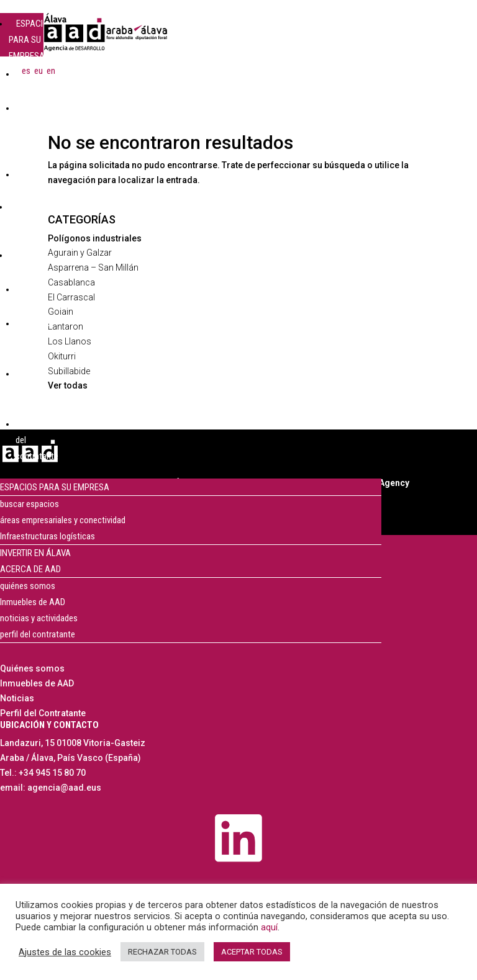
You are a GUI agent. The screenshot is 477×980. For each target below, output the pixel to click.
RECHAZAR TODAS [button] (162, 952)
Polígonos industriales (95, 238)
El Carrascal (71, 297)
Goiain (61, 312)
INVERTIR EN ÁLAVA (35, 553)
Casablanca (71, 282)
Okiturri (62, 356)
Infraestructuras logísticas (48, 536)
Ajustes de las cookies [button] (65, 952)
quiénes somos (28, 586)
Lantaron (66, 326)
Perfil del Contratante (43, 713)
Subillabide (69, 371)
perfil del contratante (38, 634)
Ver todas (68, 385)
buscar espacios (30, 504)
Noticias (17, 698)
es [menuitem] (26, 70)
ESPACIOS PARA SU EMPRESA (31, 40)
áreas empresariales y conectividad (63, 520)
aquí (269, 927)
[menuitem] (26, 71)
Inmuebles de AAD (33, 602)
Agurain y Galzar (80, 253)
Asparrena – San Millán (93, 267)
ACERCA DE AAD (28, 263)
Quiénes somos (32, 668)
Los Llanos (70, 341)
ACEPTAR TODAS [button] (252, 952)
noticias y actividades (39, 618)
